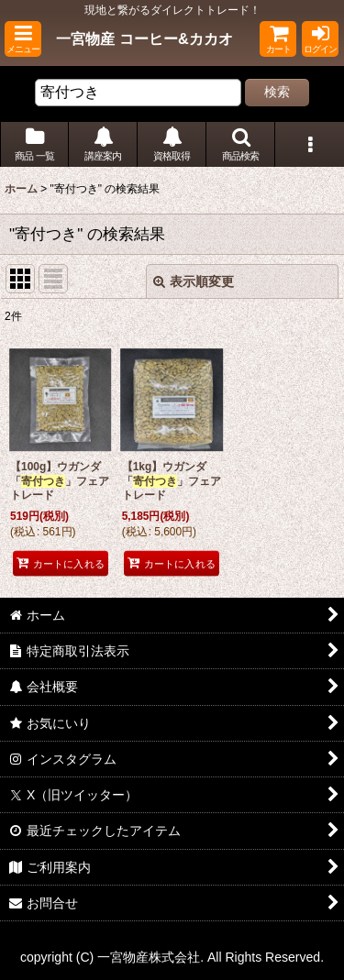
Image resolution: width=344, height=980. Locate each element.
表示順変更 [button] (194, 281)
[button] (23, 39)
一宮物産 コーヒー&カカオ (144, 39)
